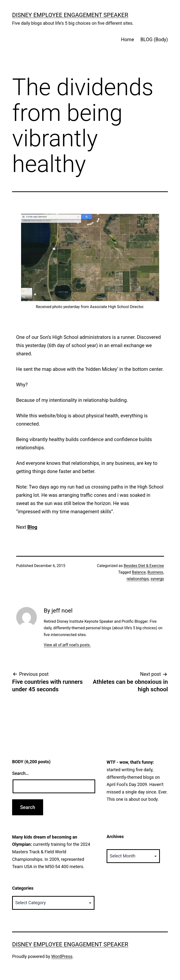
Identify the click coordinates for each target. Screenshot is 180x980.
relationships (138, 579)
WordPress (62, 956)
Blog (32, 527)
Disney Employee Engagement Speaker (70, 15)
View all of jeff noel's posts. (67, 645)
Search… (20, 773)
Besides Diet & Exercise (144, 566)
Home (127, 39)
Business (155, 572)
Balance (139, 572)
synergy (157, 579)
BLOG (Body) (154, 39)
